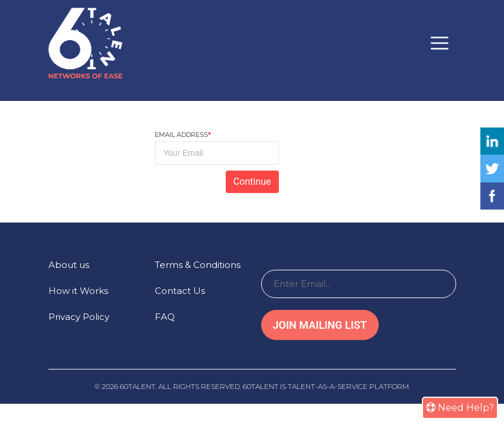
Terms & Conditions (198, 265)
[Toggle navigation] (440, 43)
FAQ (165, 317)
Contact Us (180, 291)
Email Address (183, 135)
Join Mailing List (320, 325)
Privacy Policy (79, 317)
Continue (252, 182)
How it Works (78, 291)
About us (69, 265)
